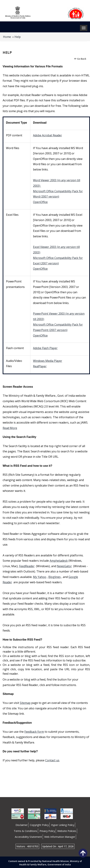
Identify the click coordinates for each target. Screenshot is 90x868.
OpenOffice (40, 202)
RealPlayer (40, 365)
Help (18, 37)
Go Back (80, 59)
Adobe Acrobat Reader (48, 135)
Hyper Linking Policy (63, 824)
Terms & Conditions (25, 830)
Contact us (52, 759)
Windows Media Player (48, 360)
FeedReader (27, 565)
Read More (10, 427)
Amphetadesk (59, 559)
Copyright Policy (39, 824)
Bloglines (55, 575)
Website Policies (67, 830)
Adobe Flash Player (46, 347)
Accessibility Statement (28, 836)
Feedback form (34, 730)
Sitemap (25, 702)
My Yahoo (40, 575)
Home (7, 37)
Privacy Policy (47, 830)
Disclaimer (22, 824)
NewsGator (64, 565)
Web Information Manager (60, 836)
